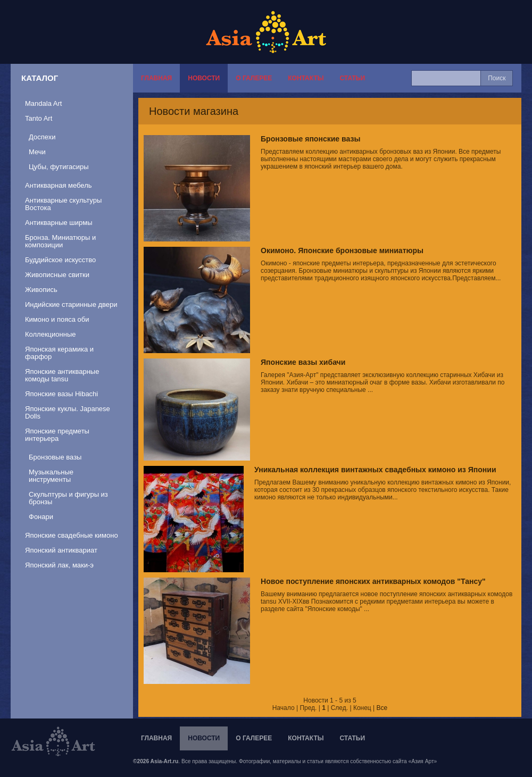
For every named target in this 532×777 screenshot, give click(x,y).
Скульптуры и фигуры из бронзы (68, 498)
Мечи (37, 152)
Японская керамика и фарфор (59, 353)
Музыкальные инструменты (51, 476)
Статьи (352, 78)
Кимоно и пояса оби (57, 319)
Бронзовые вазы (55, 457)
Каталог (40, 78)
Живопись (41, 290)
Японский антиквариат (61, 550)
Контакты (306, 78)
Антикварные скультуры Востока (63, 204)
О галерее (254, 78)
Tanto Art (39, 118)
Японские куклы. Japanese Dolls (68, 412)
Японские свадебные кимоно (72, 535)
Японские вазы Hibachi (61, 394)
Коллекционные (50, 334)
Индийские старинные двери (71, 304)
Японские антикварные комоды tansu (62, 375)
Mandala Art (43, 103)
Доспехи (42, 137)
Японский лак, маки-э (59, 565)
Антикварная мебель (59, 185)
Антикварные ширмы (59, 223)
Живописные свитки (57, 275)
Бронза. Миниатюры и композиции (60, 241)
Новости (204, 78)
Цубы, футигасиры (59, 167)
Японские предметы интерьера (57, 435)
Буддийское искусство (60, 260)
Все (382, 708)
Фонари (41, 517)
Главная (156, 78)
